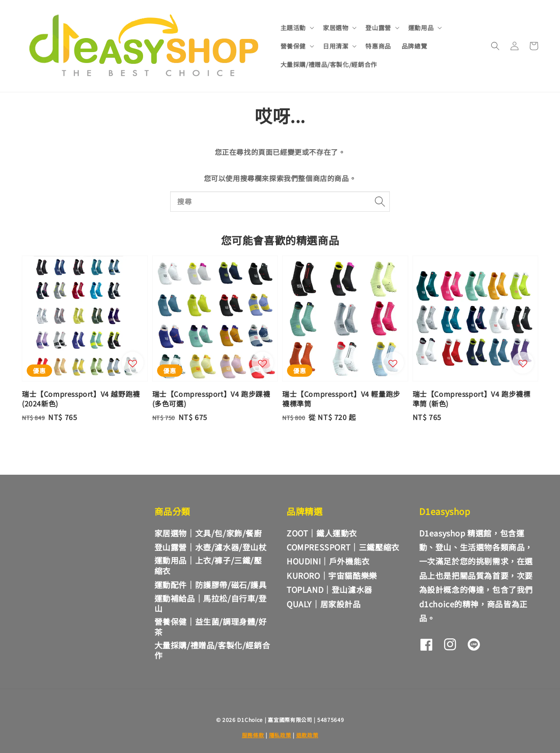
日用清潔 (336, 46)
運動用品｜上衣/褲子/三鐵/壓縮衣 (208, 565)
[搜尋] (380, 201)
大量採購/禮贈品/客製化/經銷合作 (329, 64)
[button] (495, 46)
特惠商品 (378, 46)
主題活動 (293, 28)
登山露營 (378, 28)
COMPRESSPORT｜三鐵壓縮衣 (343, 547)
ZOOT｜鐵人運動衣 (322, 533)
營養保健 (293, 46)
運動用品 (421, 28)
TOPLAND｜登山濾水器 (329, 589)
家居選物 (336, 28)
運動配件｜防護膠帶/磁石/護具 (211, 585)
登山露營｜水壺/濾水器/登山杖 (211, 547)
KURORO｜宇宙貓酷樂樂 (332, 575)
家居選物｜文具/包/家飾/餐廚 (208, 533)
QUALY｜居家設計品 (324, 604)
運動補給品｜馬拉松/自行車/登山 (211, 603)
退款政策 (307, 735)
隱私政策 (280, 735)
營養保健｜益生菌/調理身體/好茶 (211, 626)
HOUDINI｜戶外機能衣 (328, 561)
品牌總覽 (414, 46)
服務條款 (253, 735)
